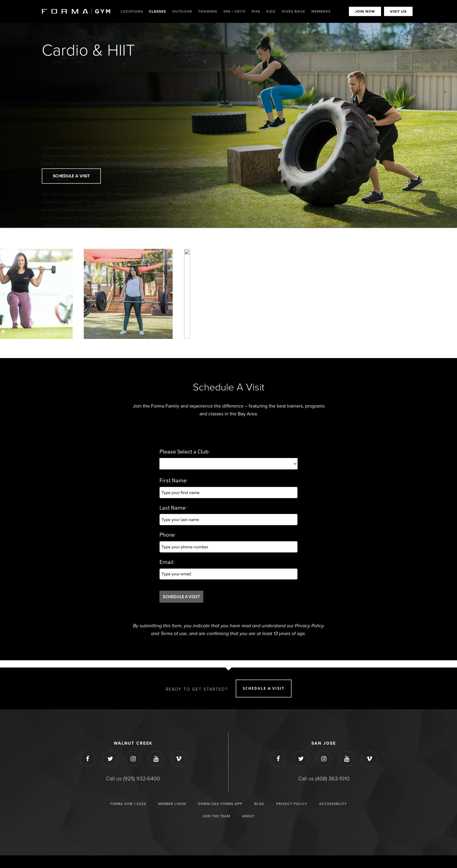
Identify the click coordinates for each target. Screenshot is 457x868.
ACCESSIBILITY (333, 804)
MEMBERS (321, 11)
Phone (168, 535)
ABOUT (248, 816)
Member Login (172, 804)
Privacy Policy (292, 804)
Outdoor (182, 11)
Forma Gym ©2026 (128, 804)
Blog (259, 804)
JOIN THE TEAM (216, 816)
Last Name (173, 508)
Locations (132, 11)
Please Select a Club (185, 452)
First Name (174, 480)
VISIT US (398, 11)
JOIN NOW (365, 11)
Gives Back (294, 11)
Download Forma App (220, 804)
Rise (256, 11)
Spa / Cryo (235, 11)
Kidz (271, 11)
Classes (157, 11)
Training (208, 11)
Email (167, 562)
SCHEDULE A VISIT (181, 597)
